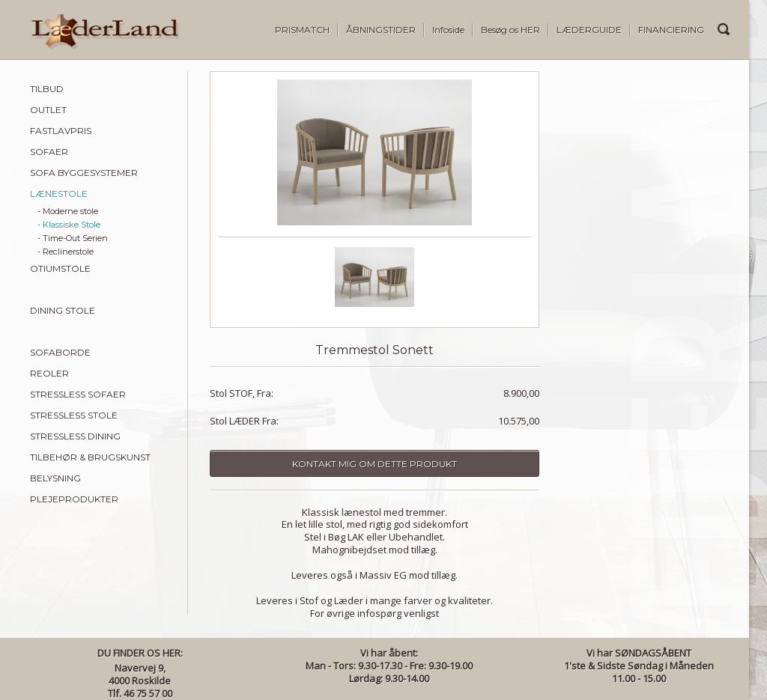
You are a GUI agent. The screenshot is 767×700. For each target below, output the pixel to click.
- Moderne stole (68, 211)
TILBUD (47, 89)
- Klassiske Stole (69, 225)
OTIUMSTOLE (60, 268)
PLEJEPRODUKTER (74, 499)
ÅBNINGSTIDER (381, 30)
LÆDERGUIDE (589, 30)
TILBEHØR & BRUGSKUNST (90, 457)
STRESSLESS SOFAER (78, 394)
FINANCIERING (671, 30)
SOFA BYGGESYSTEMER (84, 173)
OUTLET (48, 110)
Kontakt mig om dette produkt (375, 464)
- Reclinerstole (66, 252)
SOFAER (49, 152)
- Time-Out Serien (73, 238)
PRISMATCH (302, 30)
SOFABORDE (60, 352)
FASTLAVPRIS (61, 131)
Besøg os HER (510, 30)
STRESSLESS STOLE (74, 415)
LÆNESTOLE (59, 194)
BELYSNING (55, 478)
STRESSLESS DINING (75, 436)
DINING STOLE (63, 310)
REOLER (49, 373)
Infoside (448, 30)
